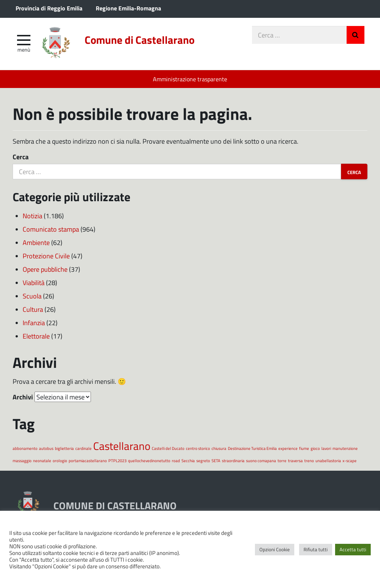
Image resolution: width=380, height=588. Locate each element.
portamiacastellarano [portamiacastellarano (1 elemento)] (88, 460)
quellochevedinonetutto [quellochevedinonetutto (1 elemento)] (149, 460)
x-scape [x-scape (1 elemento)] (350, 460)
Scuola (32, 296)
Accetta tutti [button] (353, 549)
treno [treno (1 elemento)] (309, 460)
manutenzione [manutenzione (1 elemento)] (345, 448)
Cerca (21, 157)
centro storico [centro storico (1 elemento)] (198, 448)
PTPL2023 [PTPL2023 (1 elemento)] (117, 460)
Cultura (33, 309)
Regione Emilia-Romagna (128, 8)
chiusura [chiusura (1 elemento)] (219, 448)
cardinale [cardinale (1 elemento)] (83, 448)
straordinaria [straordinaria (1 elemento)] (233, 460)
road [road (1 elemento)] (176, 460)
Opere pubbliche (45, 269)
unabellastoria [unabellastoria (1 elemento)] (328, 460)
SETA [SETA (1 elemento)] (216, 460)
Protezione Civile (46, 256)
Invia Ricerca (356, 35)
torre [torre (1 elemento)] (282, 460)
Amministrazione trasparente (190, 79)
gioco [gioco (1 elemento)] (315, 448)
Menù (24, 49)
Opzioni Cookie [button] (275, 549)
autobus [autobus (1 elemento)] (46, 448)
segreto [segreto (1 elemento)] (203, 460)
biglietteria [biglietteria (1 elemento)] (64, 448)
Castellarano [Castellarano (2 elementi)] (122, 446)
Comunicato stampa (51, 229)
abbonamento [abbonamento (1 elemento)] (25, 448)
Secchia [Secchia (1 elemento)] (188, 460)
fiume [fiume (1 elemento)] (304, 448)
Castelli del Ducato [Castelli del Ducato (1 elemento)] (168, 448)
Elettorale (36, 336)
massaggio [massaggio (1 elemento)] (22, 460)
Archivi (23, 397)
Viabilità (34, 282)
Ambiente (36, 242)
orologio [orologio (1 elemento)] (60, 460)
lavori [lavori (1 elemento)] (326, 448)
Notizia (32, 216)
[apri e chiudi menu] (24, 39)
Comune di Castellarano (140, 40)
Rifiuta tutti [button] (316, 549)
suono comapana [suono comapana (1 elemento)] (261, 460)
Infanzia (34, 323)
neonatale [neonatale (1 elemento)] (42, 460)
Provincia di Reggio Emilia (49, 8)
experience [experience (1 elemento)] (288, 448)
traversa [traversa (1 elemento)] (295, 460)
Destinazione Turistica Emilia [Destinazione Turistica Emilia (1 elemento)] (252, 448)
